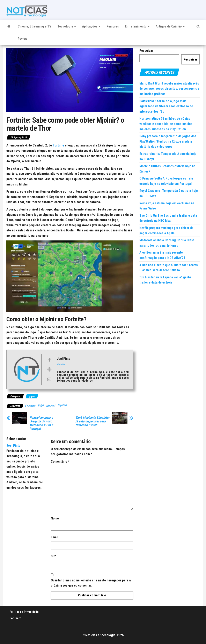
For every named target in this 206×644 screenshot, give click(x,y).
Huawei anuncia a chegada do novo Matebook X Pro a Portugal (41, 423)
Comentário (60, 462)
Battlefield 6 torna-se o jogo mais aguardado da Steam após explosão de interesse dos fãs (166, 106)
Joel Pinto (13, 446)
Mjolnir (62, 405)
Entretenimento (137, 26)
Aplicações (91, 26)
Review (22, 39)
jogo (41, 405)
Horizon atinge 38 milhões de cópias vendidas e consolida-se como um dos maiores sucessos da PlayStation (166, 124)
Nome (55, 518)
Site (54, 556)
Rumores (113, 26)
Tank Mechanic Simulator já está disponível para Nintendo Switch (92, 421)
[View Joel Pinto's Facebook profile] (49, 360)
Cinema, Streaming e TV (34, 26)
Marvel (51, 406)
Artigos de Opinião (170, 26)
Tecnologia (67, 26)
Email (54, 537)
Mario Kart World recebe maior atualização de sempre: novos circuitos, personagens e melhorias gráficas (169, 89)
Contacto (15, 618)
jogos (32, 396)
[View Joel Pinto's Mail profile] (49, 379)
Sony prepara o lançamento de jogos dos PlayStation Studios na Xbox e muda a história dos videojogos (168, 141)
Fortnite (30, 406)
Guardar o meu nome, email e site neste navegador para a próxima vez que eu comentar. (91, 583)
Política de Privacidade (24, 612)
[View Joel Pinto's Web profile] (49, 369)
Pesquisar (146, 51)
